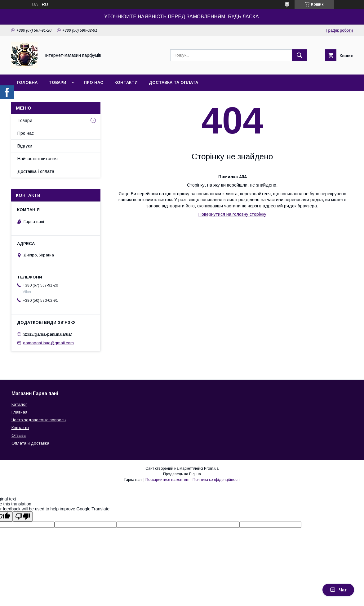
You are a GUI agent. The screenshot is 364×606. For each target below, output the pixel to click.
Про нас (93, 82)
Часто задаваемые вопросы (39, 420)
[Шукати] (300, 55)
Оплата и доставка (30, 443)
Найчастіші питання (38, 159)
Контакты (20, 428)
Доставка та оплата (173, 82)
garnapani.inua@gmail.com (48, 343)
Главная (19, 412)
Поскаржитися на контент (168, 480)
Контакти (126, 82)
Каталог (19, 404)
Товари (58, 82)
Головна (27, 82)
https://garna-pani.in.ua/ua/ (47, 334)
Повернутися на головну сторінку (232, 214)
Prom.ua (211, 468)
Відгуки (25, 146)
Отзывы (19, 435)
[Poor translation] (23, 516)
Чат (338, 590)
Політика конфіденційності (216, 480)
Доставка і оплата (36, 171)
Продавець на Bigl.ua (182, 474)
